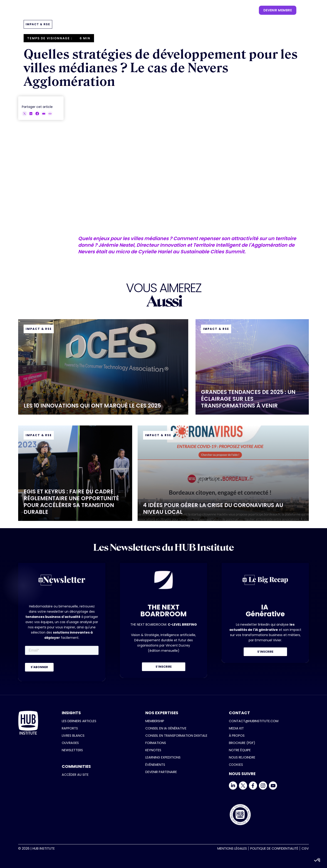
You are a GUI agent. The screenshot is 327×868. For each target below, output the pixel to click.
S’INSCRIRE (164, 667)
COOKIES (236, 765)
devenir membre (278, 10)
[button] (94, 10)
